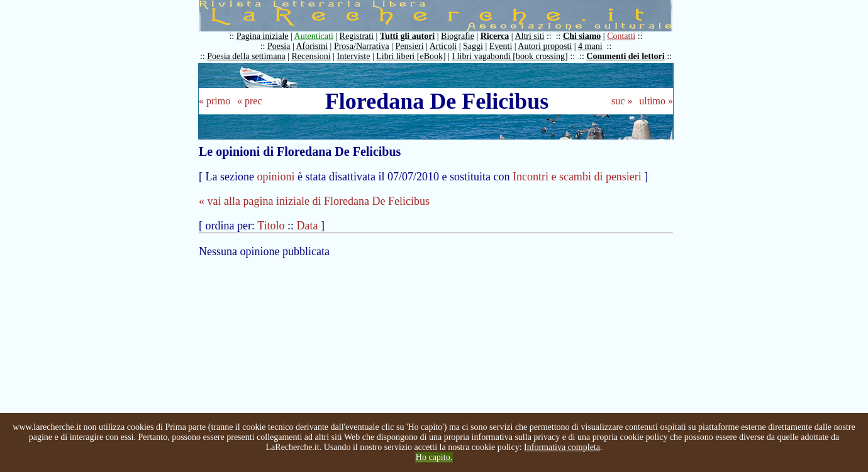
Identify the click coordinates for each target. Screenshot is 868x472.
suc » (622, 101)
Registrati (357, 36)
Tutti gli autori (407, 36)
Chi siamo (582, 36)
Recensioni (311, 56)
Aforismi (312, 46)
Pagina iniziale (263, 36)
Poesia (279, 46)
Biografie (458, 36)
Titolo (271, 226)
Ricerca (495, 36)
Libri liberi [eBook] (411, 56)
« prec (250, 101)
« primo (214, 101)
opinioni (275, 177)
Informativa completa (562, 447)
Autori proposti (545, 46)
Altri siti (529, 36)
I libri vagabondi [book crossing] (509, 56)
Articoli (443, 46)
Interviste (354, 56)
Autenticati (314, 36)
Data (308, 226)
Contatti (621, 36)
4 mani (590, 46)
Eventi (501, 46)
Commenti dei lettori (625, 56)
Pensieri (410, 46)
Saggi (473, 46)
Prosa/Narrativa (362, 46)
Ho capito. (434, 457)
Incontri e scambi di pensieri (577, 177)
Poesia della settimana (246, 56)
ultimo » (656, 101)
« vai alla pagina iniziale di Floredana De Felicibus (314, 201)
